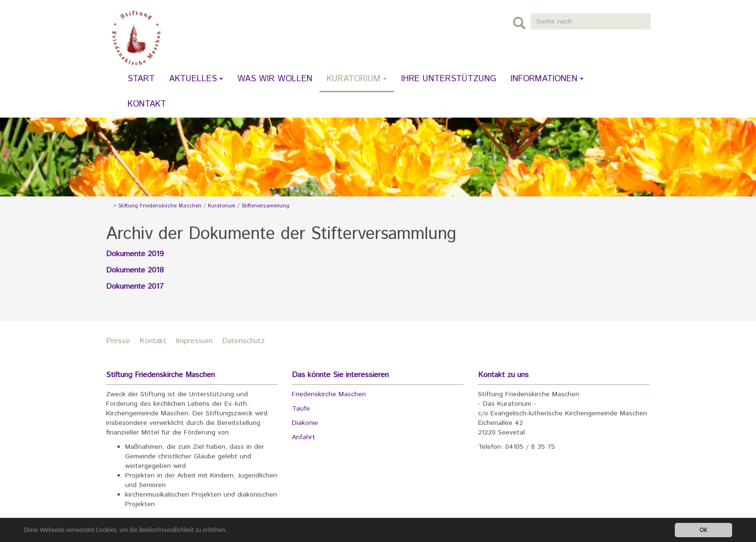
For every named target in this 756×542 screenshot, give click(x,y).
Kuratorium (357, 79)
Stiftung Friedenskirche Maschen (160, 206)
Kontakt (147, 104)
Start (141, 79)
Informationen (547, 79)
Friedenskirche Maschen (329, 394)
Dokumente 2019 (135, 254)
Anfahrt (303, 437)
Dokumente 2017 (135, 287)
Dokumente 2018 (135, 270)
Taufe (301, 409)
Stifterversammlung (266, 206)
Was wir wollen (275, 79)
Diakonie (305, 423)
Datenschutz (243, 341)
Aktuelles (196, 79)
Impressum (194, 341)
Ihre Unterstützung (449, 79)
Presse (118, 341)
